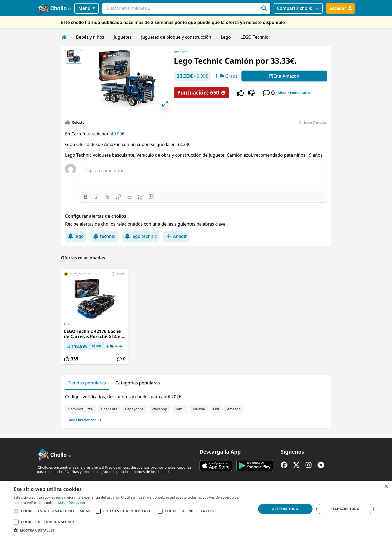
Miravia (199, 409)
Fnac (67, 324)
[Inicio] (64, 37)
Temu (180, 409)
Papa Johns (134, 409)
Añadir (176, 236)
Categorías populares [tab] (138, 383)
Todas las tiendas (84, 420)
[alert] (196, 509)
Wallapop (159, 409)
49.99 (116, 134)
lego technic (141, 236)
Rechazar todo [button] (345, 509)
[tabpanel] (196, 407)
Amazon (181, 52)
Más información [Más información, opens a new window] (72, 503)
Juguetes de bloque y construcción (176, 37)
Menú (87, 8)
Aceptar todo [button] (285, 509)
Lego (226, 37)
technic (104, 236)
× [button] (386, 487)
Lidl (216, 409)
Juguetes (123, 37)
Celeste (78, 122)
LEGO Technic (254, 37)
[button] (131, 530)
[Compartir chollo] (298, 8)
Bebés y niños (90, 37)
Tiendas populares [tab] (87, 383)
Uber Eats (109, 409)
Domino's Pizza (80, 409)
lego (76, 236)
